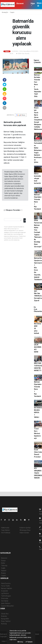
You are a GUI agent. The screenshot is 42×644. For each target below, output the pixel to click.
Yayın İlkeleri (5, 530)
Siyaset (4, 571)
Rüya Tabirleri (6, 621)
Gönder (25, 220)
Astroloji (4, 624)
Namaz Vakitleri (7, 588)
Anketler (4, 616)
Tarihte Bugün (6, 596)
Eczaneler (5, 591)
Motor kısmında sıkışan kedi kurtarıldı (37, 178)
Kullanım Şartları (25, 528)
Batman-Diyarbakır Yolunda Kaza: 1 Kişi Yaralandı (38, 202)
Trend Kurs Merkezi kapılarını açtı (37, 433)
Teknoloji (4, 566)
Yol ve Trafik (5, 586)
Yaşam (12, 12)
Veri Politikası (6, 533)
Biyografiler (5, 619)
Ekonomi (20, 3)
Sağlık (3, 568)
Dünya (3, 561)
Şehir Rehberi (6, 603)
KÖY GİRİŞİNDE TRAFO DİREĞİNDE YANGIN (38, 473)
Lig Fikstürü (5, 593)
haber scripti (35, 637)
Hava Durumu (6, 583)
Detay (20, 642)
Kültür (3, 563)
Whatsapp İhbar (25, 530)
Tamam (29, 642)
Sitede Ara (5, 614)
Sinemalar (5, 598)
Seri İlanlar (5, 601)
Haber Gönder (24, 533)
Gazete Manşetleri (7, 606)
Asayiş (3, 573)
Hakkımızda (5, 528)
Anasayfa (5, 12)
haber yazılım (5, 639)
